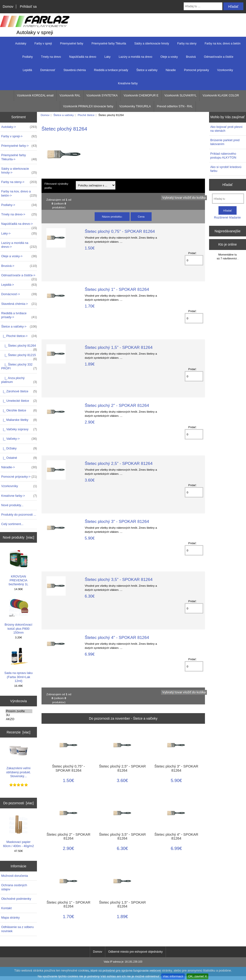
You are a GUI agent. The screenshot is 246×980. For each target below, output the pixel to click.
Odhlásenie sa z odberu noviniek (18, 929)
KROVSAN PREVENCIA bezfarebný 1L (18, 568)
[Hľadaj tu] (228, 199)
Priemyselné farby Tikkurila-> (19, 157)
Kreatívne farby (128, 83)
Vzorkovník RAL (70, 95)
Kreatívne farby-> (19, 496)
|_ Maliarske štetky (19, 420)
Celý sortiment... (12, 524)
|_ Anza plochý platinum (19, 380)
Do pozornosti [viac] (19, 803)
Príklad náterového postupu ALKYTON (223, 156)
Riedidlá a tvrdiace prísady (111, 70)
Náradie (171, 70)
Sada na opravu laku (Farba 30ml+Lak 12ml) (18, 664)
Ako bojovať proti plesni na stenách (226, 129)
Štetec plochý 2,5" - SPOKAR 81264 (119, 463)
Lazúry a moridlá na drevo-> (19, 245)
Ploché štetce (86, 115)
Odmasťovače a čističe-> (19, 277)
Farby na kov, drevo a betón (223, 44)
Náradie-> (19, 467)
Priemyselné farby (72, 44)
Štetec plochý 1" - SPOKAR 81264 (117, 289)
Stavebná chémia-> (19, 304)
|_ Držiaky (19, 448)
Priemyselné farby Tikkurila (109, 44)
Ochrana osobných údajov (14, 887)
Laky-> (19, 234)
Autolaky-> (19, 127)
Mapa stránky (11, 918)
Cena (141, 216)
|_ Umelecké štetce (19, 401)
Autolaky (21, 44)
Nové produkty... (12, 505)
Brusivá (191, 57)
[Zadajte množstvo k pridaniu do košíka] (194, 260)
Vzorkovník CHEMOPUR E (141, 95)
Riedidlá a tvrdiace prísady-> (19, 315)
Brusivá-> (19, 266)
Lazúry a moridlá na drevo (136, 57)
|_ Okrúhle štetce (19, 410)
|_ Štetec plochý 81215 (19, 356)
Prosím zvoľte (19, 711)
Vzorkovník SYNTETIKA (102, 95)
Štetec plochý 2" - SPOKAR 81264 (117, 405)
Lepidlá (27, 70)
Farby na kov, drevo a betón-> (19, 193)
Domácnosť (48, 70)
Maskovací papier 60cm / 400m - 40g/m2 (19, 831)
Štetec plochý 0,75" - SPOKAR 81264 (120, 231)
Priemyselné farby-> (19, 146)
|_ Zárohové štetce (19, 391)
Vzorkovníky (225, 70)
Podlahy (27, 57)
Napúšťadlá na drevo (83, 57)
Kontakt (6, 908)
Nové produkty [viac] (19, 537)
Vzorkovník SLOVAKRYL (180, 95)
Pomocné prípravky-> (19, 477)
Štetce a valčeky (63, 115)
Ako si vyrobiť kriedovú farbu (226, 169)
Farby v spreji (43, 44)
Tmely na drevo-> (19, 214)
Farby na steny (187, 44)
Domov (8, 7)
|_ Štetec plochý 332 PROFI (19, 366)
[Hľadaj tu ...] (203, 6)
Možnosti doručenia (15, 876)
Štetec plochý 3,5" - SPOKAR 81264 (119, 579)
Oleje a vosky (169, 57)
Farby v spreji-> (19, 136)
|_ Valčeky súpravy (19, 429)
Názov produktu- (112, 216)
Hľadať (228, 185)
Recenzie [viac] (18, 732)
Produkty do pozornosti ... (19, 515)
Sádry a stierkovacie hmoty (152, 44)
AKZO (19, 719)
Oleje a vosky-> (19, 256)
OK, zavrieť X (197, 976)
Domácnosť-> (19, 294)
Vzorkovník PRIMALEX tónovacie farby (88, 106)
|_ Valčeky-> (19, 439)
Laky (107, 57)
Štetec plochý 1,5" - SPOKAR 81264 (119, 347)
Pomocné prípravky (196, 70)
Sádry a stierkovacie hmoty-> (19, 171)
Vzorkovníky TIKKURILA (135, 106)
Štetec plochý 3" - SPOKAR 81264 (117, 521)
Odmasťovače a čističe (219, 57)
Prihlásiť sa (28, 7)
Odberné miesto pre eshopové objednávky (135, 952)
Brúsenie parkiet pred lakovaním (225, 142)
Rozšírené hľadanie (228, 217)
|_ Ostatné (19, 458)
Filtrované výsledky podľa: (56, 186)
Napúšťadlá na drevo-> (19, 225)
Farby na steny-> (19, 182)
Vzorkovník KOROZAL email (35, 95)
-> (19, 327)
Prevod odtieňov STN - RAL (175, 106)
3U (19, 715)
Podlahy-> (19, 205)
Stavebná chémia (75, 70)
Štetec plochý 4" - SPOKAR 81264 (117, 637)
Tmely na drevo (51, 57)
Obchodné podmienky (16, 899)
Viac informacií (173, 976)
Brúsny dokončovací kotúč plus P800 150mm (18, 616)
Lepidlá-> (19, 285)
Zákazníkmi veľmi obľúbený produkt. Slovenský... (18, 760)
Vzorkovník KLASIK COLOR (221, 95)
